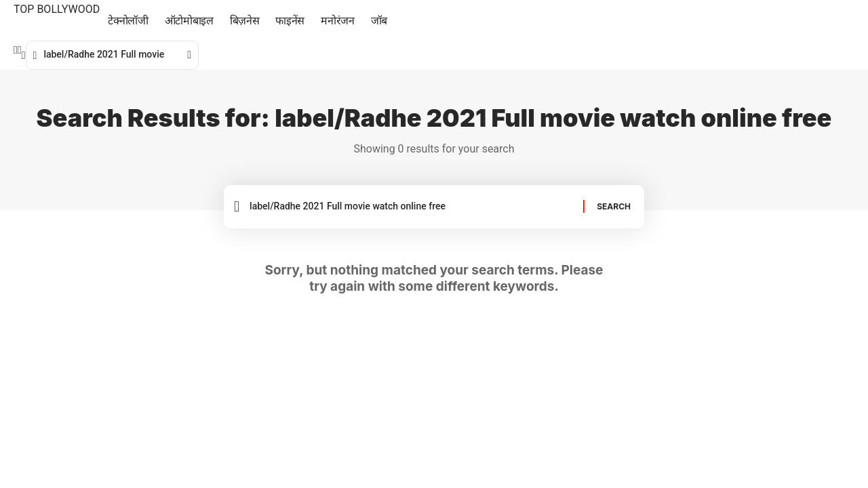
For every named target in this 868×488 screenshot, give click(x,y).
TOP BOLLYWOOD (57, 9)
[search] (24, 55)
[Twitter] (20, 50)
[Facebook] (16, 50)
